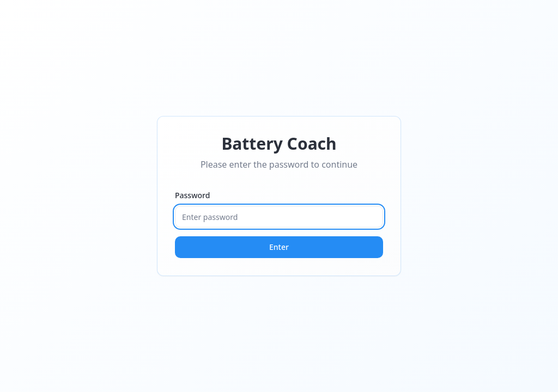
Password (192, 195)
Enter (279, 247)
